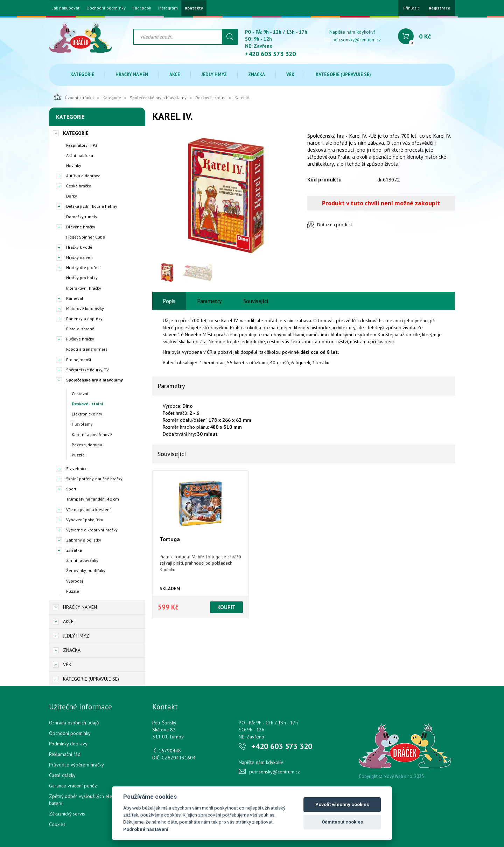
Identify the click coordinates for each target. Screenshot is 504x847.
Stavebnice (77, 469)
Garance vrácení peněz (73, 786)
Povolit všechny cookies (342, 804)
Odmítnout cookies (342, 822)
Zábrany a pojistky (84, 540)
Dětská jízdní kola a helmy (92, 206)
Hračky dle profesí (83, 267)
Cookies (57, 824)
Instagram (168, 8)
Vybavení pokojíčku (85, 520)
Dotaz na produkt (335, 225)
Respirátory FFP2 (82, 145)
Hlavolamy (82, 424)
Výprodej (75, 581)
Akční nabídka (80, 155)
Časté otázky (62, 775)
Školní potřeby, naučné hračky (94, 479)
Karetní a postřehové (92, 435)
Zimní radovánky (82, 560)
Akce (175, 74)
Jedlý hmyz (214, 74)
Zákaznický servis (67, 814)
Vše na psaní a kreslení (89, 509)
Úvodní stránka (74, 97)
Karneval (75, 298)
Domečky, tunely (82, 217)
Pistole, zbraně (80, 329)
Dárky (72, 196)
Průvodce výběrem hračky (76, 765)
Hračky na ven (132, 74)
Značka (257, 74)
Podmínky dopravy (68, 744)
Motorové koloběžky (85, 308)
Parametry (209, 301)
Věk (290, 74)
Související (256, 301)
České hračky (79, 186)
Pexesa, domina (87, 445)
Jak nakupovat (66, 8)
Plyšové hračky (80, 339)
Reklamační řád (65, 754)
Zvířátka (74, 550)
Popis (169, 301)
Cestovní (80, 394)
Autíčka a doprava (83, 176)
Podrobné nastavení (146, 829)
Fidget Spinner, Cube (86, 237)
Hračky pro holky (82, 278)
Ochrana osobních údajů (74, 723)
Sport (71, 489)
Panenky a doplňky (84, 319)
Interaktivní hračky (84, 288)
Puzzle (78, 455)
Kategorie (82, 74)
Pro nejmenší (79, 360)
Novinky (74, 166)
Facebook (142, 8)
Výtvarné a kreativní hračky (92, 530)
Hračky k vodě (79, 247)
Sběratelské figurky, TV (87, 370)
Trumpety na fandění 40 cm (93, 499)
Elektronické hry (87, 414)
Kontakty (194, 8)
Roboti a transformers (87, 349)
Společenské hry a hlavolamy (158, 98)
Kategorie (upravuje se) (343, 74)
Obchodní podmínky (106, 8)
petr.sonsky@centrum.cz (357, 40)
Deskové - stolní (211, 98)
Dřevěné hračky (81, 227)
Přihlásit (411, 8)
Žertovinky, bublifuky (86, 570)
